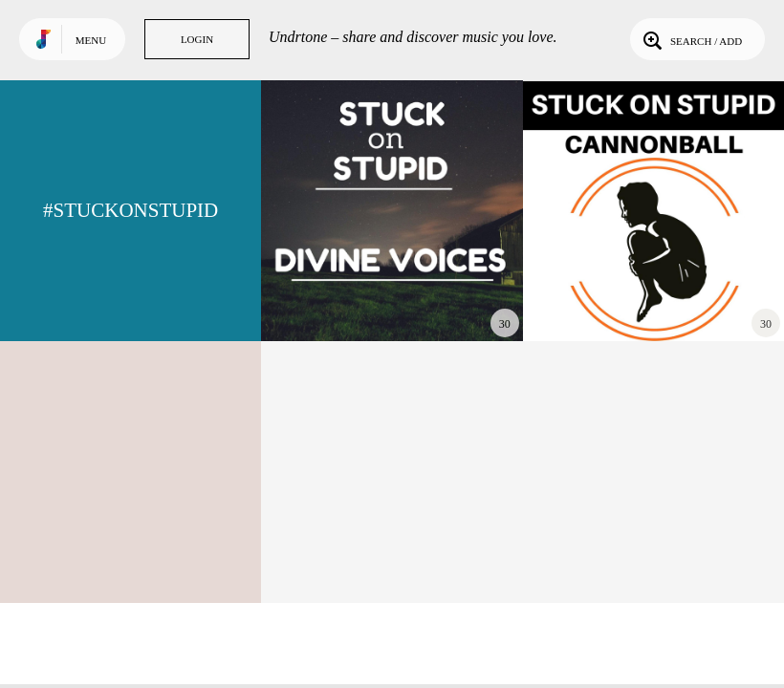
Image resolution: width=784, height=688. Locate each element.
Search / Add (691, 39)
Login (197, 39)
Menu (91, 40)
